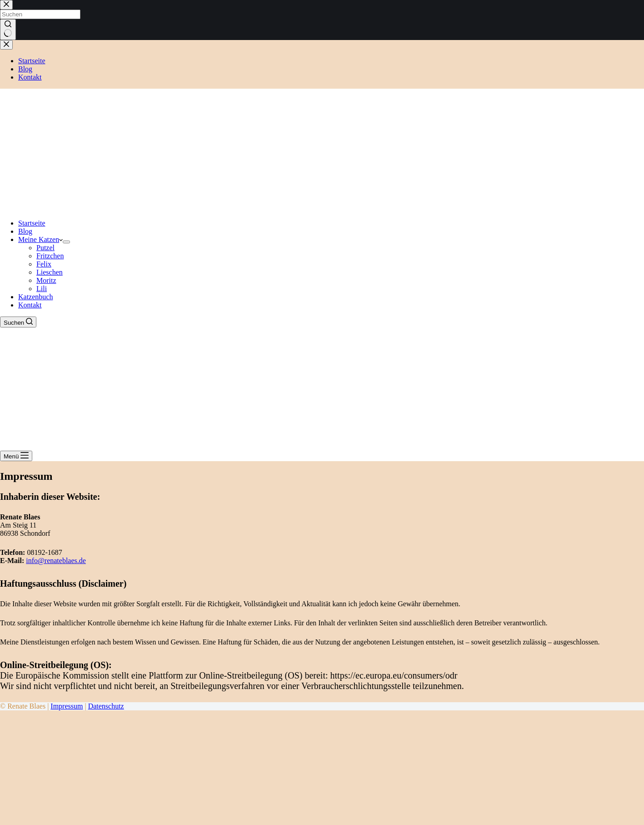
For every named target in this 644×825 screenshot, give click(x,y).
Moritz (46, 280)
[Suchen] (18, 322)
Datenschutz (106, 706)
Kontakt (30, 305)
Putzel (45, 248)
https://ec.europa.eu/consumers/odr (394, 675)
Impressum (67, 706)
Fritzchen (50, 256)
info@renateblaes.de (56, 561)
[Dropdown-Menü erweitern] (66, 242)
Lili (42, 289)
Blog (25, 231)
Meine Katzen (40, 239)
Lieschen (50, 272)
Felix (44, 264)
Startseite (32, 223)
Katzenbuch (35, 297)
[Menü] (16, 456)
